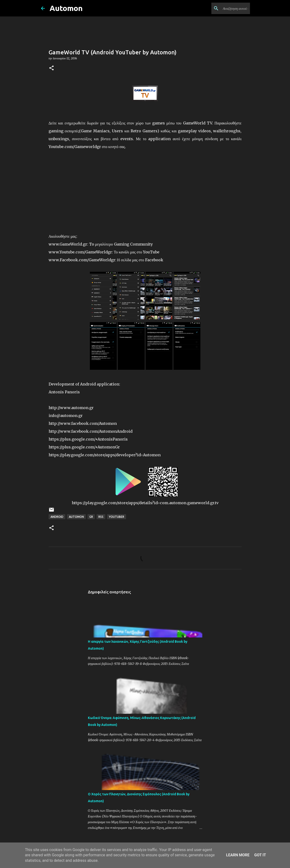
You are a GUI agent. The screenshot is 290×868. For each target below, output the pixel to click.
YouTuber (117, 517)
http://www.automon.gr (71, 408)
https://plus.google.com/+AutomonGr (84, 447)
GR (91, 517)
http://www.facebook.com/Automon (83, 423)
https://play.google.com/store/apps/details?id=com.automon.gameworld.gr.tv (145, 503)
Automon (66, 8)
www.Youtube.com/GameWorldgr (80, 252)
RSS (101, 517)
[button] (51, 68)
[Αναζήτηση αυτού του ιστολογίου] (225, 8)
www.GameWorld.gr (68, 244)
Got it (260, 855)
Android (57, 517)
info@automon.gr (66, 416)
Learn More (238, 855)
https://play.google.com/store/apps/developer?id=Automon (105, 455)
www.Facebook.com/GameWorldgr (82, 260)
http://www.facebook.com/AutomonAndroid (91, 431)
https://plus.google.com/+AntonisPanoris (88, 439)
